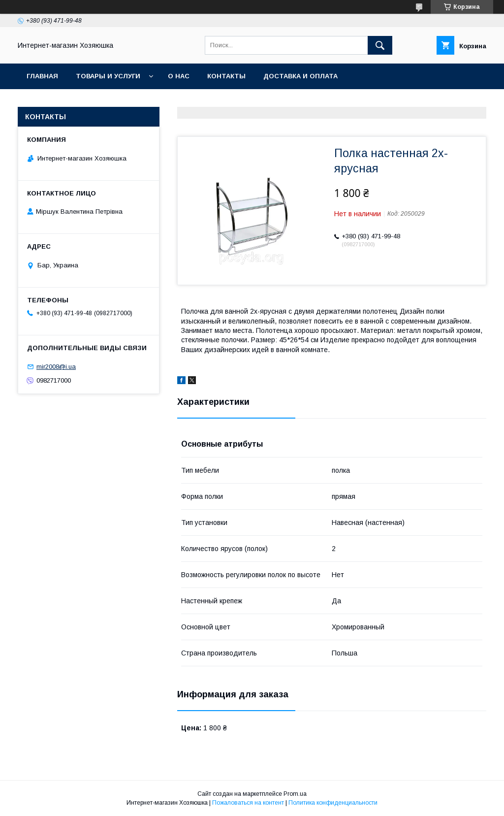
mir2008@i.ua (56, 367)
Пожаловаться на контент (248, 803)
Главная (42, 76)
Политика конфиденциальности (333, 803)
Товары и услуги (108, 76)
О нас (179, 76)
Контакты (226, 76)
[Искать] (380, 45)
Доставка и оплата (300, 76)
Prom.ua (295, 794)
